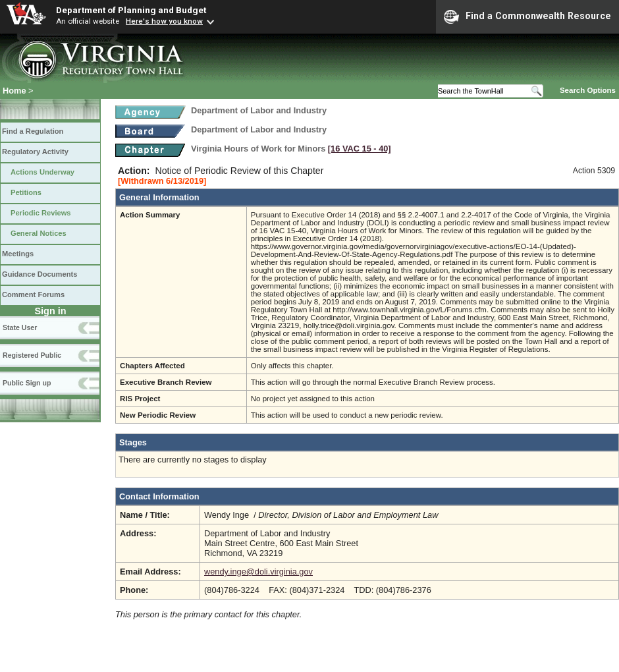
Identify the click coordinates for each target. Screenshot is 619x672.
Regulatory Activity (35, 152)
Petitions (26, 192)
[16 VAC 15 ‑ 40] (360, 149)
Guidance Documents (40, 274)
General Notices (39, 233)
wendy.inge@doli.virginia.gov (258, 572)
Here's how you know (164, 21)
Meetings (18, 254)
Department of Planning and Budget (131, 10)
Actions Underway (42, 172)
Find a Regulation (33, 131)
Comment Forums (33, 294)
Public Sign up (27, 383)
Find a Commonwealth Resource (527, 16)
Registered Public (32, 355)
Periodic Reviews (41, 213)
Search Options (588, 90)
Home (14, 91)
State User (20, 327)
